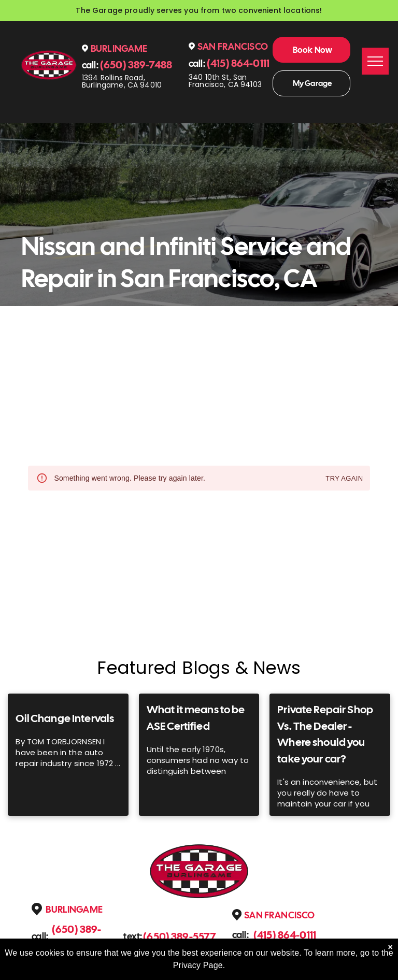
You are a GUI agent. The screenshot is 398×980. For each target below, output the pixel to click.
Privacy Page (198, 965)
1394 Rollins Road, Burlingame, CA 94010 (122, 81)
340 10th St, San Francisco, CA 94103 (225, 81)
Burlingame (119, 48)
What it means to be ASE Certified (196, 718)
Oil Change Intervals (65, 718)
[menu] (375, 61)
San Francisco (233, 46)
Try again (344, 479)
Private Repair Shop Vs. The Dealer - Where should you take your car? (325, 734)
